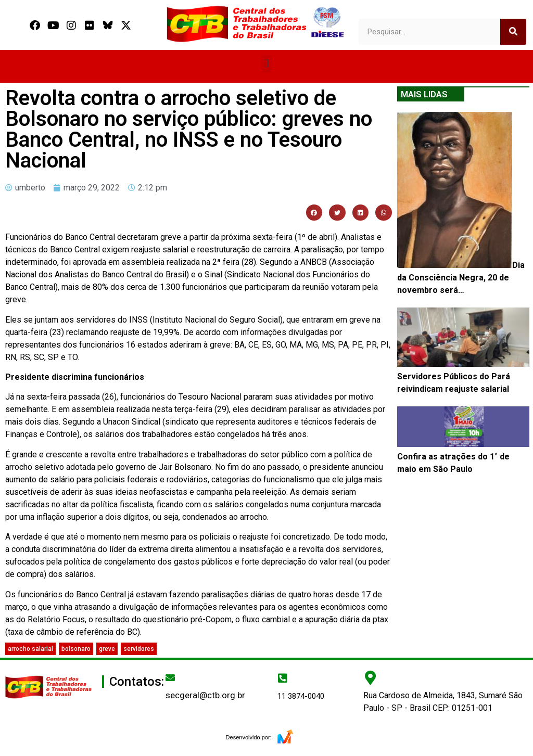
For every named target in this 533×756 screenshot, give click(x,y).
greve (107, 649)
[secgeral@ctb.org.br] (170, 677)
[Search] (513, 32)
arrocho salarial (30, 649)
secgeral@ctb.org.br (205, 695)
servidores (139, 649)
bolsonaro (76, 649)
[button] (266, 64)
